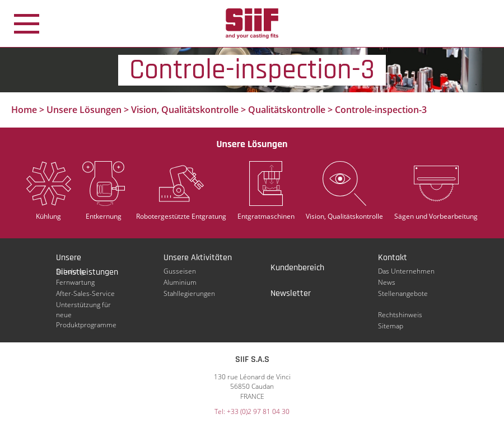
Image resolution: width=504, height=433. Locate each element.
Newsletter (291, 293)
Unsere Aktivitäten (198, 258)
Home (24, 110)
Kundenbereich (297, 268)
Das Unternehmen (406, 271)
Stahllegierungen (189, 293)
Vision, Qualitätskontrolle (185, 110)
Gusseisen (180, 271)
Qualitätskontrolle (287, 110)
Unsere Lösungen (84, 110)
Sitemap (391, 326)
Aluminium (180, 282)
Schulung (70, 271)
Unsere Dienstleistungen (87, 258)
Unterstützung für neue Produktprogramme (86, 305)
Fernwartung (75, 282)
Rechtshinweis (400, 315)
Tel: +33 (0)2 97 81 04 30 (252, 411)
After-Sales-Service (85, 293)
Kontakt (393, 258)
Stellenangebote (403, 293)
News (387, 282)
